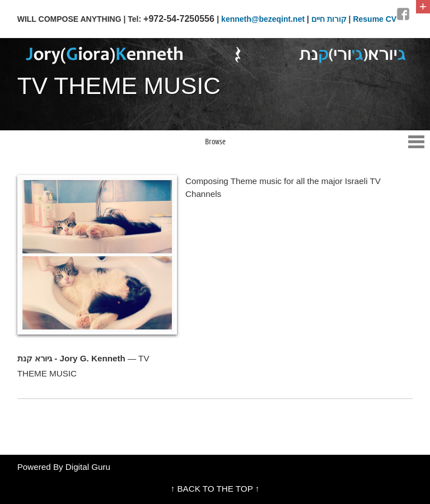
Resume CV (375, 19)
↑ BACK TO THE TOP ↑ (215, 489)
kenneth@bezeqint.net (263, 19)
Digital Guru (88, 467)
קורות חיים (329, 19)
